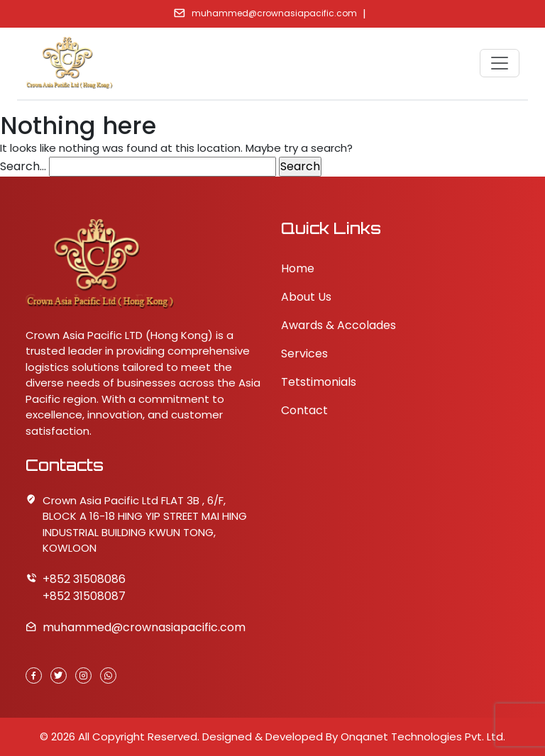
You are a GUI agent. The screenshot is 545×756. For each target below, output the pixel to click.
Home (298, 268)
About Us (306, 297)
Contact (304, 410)
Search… (23, 166)
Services (304, 354)
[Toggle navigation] (500, 63)
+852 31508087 (84, 596)
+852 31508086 (84, 579)
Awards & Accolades (338, 325)
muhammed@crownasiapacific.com (274, 13)
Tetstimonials (319, 382)
